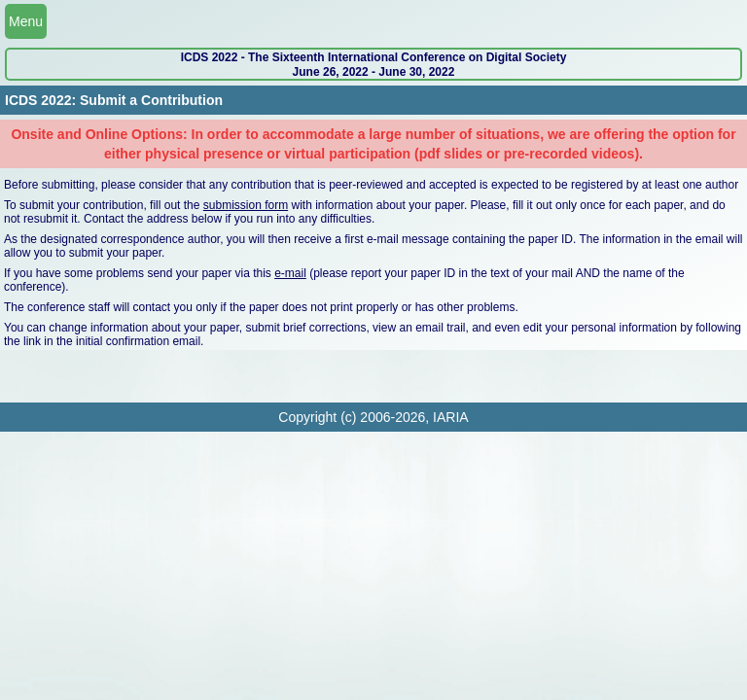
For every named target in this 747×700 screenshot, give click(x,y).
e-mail (290, 273)
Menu (26, 21)
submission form (246, 205)
